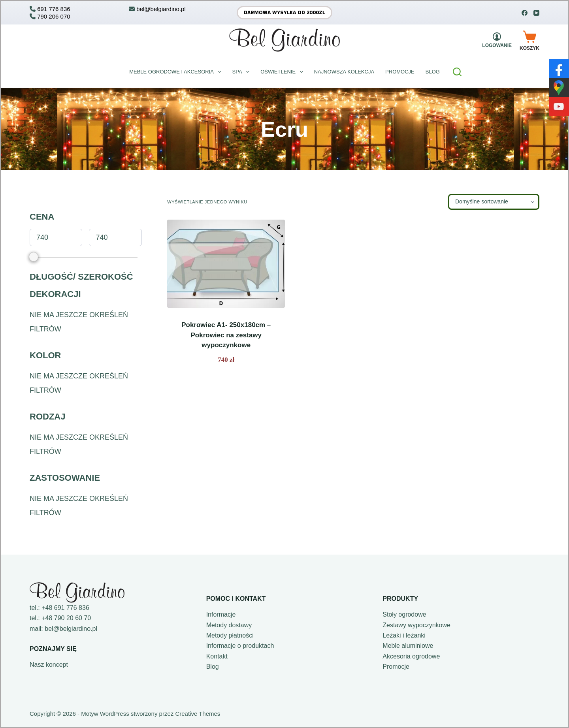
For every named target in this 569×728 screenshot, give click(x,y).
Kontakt (217, 656)
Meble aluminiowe (408, 646)
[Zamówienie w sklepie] (494, 202)
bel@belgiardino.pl (71, 629)
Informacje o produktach (240, 646)
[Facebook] (525, 13)
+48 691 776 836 (65, 608)
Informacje (221, 614)
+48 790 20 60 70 (66, 618)
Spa (243, 72)
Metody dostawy (229, 625)
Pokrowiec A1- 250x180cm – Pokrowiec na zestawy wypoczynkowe (226, 335)
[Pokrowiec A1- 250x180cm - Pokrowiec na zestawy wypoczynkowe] (226, 264)
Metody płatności (230, 635)
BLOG (433, 72)
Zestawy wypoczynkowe (416, 625)
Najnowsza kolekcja (344, 72)
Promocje (400, 72)
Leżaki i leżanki (404, 635)
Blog (213, 667)
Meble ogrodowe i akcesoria (177, 72)
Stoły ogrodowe (404, 614)
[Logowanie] (497, 40)
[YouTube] (536, 13)
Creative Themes (198, 714)
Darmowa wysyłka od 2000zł (284, 12)
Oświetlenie (283, 72)
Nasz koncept (49, 665)
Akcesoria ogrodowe (411, 656)
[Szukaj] (457, 72)
